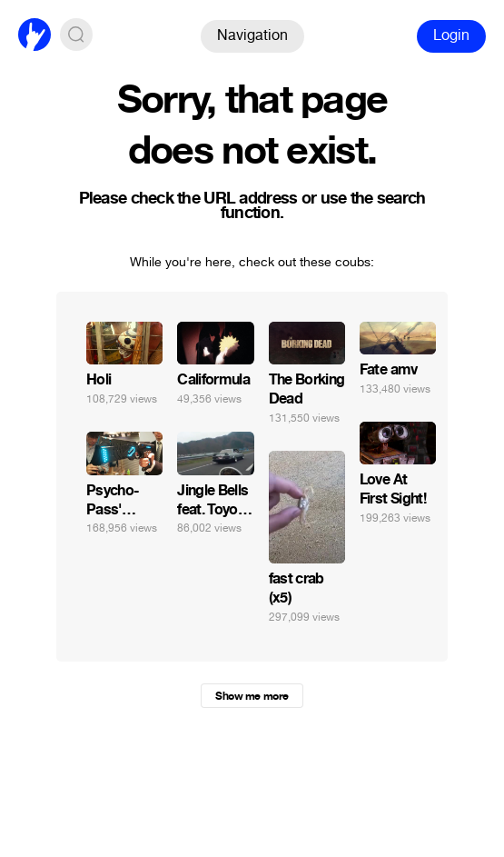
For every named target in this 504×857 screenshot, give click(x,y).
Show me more (252, 696)
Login (451, 35)
